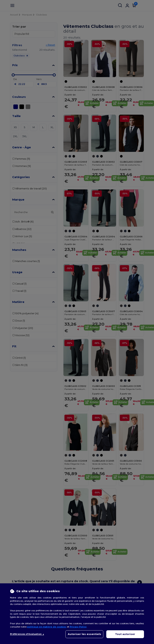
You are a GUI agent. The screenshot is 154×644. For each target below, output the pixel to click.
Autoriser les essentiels (84, 634)
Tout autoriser (125, 634)
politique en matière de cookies (47, 627)
